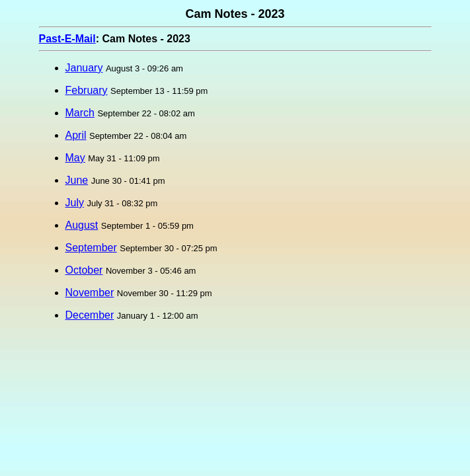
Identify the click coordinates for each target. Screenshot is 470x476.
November (90, 293)
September (91, 248)
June (77, 180)
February (87, 90)
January (84, 68)
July (75, 203)
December (90, 315)
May (75, 158)
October (84, 270)
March (80, 113)
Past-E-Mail (67, 39)
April (76, 135)
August (82, 225)
